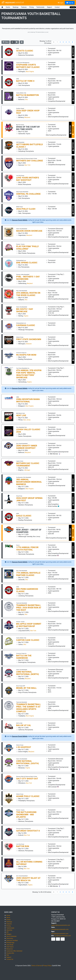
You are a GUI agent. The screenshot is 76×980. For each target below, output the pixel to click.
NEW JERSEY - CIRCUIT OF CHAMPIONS (29, 531)
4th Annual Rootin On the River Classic (28, 294)
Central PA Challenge (28, 194)
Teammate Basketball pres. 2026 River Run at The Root (29, 608)
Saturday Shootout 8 (28, 831)
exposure (13, 3)
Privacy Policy (47, 966)
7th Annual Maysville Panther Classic (28, 574)
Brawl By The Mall (26, 688)
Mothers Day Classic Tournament (28, 464)
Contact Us (10, 959)
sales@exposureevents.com (60, 929)
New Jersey (27, 420)
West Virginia (30, 72)
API (7, 932)
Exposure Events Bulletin (20, 220)
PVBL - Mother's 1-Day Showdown (28, 278)
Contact (57, 7)
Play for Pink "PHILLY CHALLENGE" (28, 248)
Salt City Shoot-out (27, 779)
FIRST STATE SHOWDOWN (29, 339)
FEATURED (73, 130)
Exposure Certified (12, 941)
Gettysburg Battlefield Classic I (30, 146)
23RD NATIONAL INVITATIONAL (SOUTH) (28, 762)
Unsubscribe (10, 953)
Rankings (16, 7)
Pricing (31, 7)
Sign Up (70, 3)
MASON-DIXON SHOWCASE (29, 231)
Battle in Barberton (28, 95)
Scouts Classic (25, 51)
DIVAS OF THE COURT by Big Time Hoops (28, 128)
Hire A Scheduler (11, 936)
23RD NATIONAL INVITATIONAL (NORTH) (28, 673)
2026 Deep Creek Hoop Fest (28, 112)
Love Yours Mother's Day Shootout (28, 179)
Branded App (10, 943)
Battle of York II (25, 81)
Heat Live (21, 415)
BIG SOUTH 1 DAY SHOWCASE (25, 310)
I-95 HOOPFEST (24, 747)
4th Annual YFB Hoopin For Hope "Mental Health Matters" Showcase (29, 374)
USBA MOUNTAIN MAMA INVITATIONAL (28, 400)
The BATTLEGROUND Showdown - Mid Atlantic (26, 815)
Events (8, 7)
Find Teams (10, 947)
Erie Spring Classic (27, 263)
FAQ (8, 955)
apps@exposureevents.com (60, 934)
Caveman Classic (26, 325)
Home (8, 915)
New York (27, 165)
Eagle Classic (24, 516)
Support (50, 7)
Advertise (9, 930)
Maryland (27, 117)
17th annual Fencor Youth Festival (27, 549)
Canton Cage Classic (28, 640)
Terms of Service (37, 966)
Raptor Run (23, 846)
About (8, 918)
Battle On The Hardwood (24, 657)
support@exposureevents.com (61, 925)
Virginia (28, 134)
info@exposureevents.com (63, 936)
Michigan (27, 470)
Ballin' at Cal (24, 725)
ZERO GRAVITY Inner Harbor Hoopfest (27, 447)
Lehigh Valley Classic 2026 (28, 431)
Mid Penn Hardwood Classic (27, 590)
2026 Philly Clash (26, 209)
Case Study (10, 945)
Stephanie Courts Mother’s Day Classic (28, 66)
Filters (6, 42)
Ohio (26, 99)
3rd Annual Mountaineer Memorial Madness (29, 482)
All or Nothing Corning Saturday (29, 863)
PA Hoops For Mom (26, 355)
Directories (10, 938)
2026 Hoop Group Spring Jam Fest (29, 499)
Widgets (9, 934)
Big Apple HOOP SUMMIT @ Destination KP (29, 625)
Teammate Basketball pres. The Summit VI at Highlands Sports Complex (28, 708)
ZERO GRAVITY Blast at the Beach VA (28, 879)
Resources (10, 949)
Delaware (29, 344)
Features (24, 7)
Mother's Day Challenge (30, 161)
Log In (61, 3)
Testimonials (40, 7)
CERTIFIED (73, 52)
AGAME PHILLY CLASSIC (28, 796)
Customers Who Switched (14, 951)
